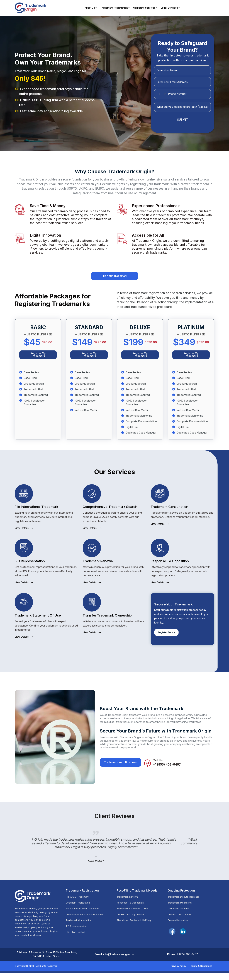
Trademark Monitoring (181, 910)
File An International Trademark (85, 916)
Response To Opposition (132, 910)
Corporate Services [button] (144, 9)
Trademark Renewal (129, 904)
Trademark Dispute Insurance (186, 904)
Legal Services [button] (170, 9)
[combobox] (160, 96)
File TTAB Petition (77, 941)
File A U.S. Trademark (79, 904)
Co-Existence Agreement (132, 923)
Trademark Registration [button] (114, 9)
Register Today (168, 638)
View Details (25, 534)
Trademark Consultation (80, 929)
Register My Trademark (38, 359)
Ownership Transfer (180, 916)
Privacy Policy (179, 972)
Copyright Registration (79, 910)
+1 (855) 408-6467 (174, 772)
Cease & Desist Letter (181, 923)
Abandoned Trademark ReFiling (136, 929)
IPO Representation (78, 935)
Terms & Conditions (201, 972)
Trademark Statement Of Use (135, 916)
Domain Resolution (179, 929)
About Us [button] (90, 9)
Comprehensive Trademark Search (87, 923)
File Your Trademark (114, 279)
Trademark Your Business (122, 770)
